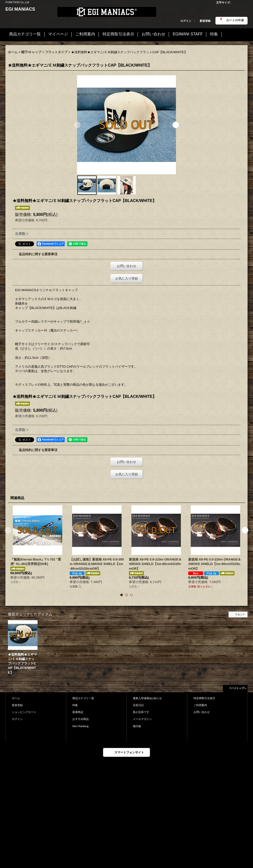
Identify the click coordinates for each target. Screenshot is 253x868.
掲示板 (137, 726)
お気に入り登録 (127, 278)
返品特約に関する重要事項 (38, 254)
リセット (240, 614)
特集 (75, 705)
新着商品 (78, 712)
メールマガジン (142, 719)
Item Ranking (80, 726)
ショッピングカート (24, 712)
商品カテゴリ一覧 (83, 698)
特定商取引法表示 (204, 698)
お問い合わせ (126, 266)
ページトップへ (238, 688)
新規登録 (205, 21)
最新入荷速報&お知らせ (147, 698)
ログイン (186, 21)
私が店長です (141, 712)
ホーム (16, 698)
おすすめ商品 (81, 719)
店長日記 (138, 705)
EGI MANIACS (20, 9)
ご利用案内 (200, 705)
